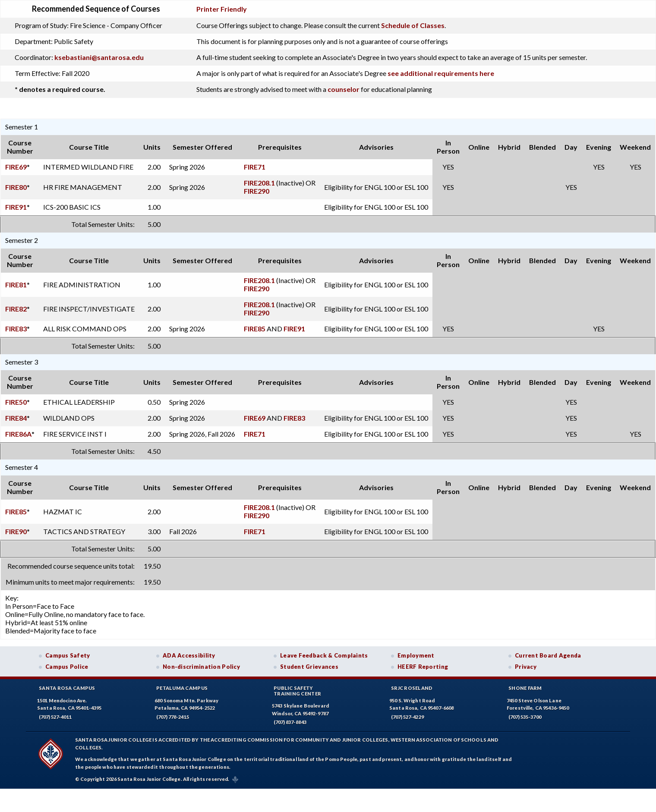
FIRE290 (257, 191)
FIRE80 (16, 187)
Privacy (526, 667)
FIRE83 (16, 329)
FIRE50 (16, 402)
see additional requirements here (441, 73)
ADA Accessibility (189, 655)
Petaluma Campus (182, 688)
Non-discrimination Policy (201, 667)
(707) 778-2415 (173, 717)
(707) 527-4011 (55, 717)
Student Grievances (309, 667)
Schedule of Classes (413, 25)
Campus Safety (68, 655)
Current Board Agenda (548, 655)
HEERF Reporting (423, 667)
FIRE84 (16, 418)
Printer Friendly (222, 9)
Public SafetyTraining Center (297, 691)
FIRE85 (255, 329)
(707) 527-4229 (407, 717)
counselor (344, 89)
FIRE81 (16, 285)
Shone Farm (525, 688)
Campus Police (67, 667)
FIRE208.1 (259, 183)
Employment (416, 655)
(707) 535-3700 (525, 717)
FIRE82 (16, 309)
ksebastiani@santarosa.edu (99, 57)
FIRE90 (16, 531)
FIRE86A (18, 434)
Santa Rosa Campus (67, 688)
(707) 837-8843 (290, 722)
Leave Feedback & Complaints (324, 655)
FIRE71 (255, 167)
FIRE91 (16, 207)
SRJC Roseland (412, 688)
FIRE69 (16, 167)
